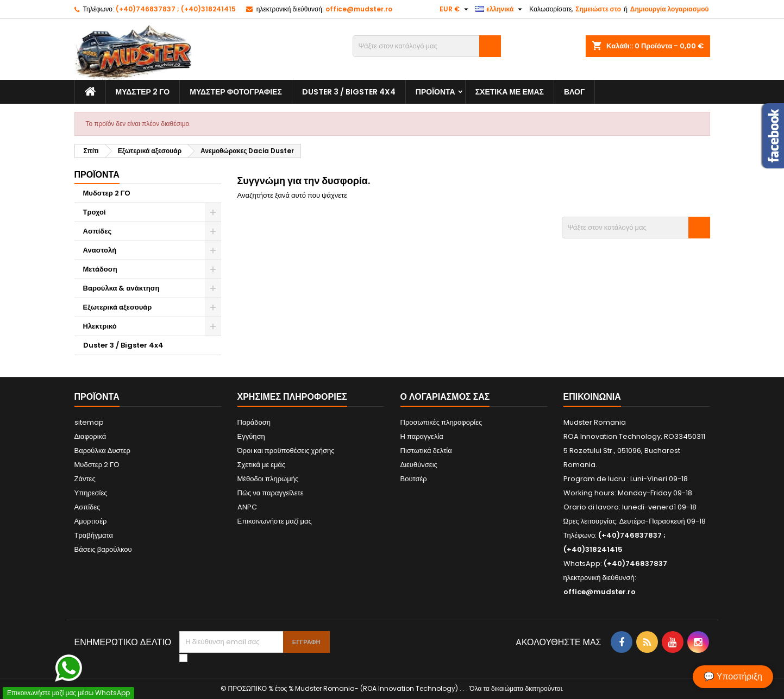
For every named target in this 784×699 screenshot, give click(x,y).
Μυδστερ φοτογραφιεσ (236, 92)
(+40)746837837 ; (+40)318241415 (176, 9)
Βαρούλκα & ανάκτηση (121, 288)
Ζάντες (85, 479)
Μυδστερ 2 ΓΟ (143, 92)
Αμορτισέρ (91, 521)
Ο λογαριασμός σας (445, 397)
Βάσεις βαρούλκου (103, 549)
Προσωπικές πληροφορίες (441, 422)
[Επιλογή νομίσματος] (455, 9)
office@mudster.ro (359, 9)
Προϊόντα (435, 92)
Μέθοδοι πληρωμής (268, 479)
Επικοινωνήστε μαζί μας (275, 521)
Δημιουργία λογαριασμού (670, 9)
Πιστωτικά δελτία (426, 451)
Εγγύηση (251, 436)
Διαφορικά (90, 436)
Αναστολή (100, 250)
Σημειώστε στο (598, 9)
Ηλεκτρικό (100, 326)
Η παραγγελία (422, 436)
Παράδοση (254, 422)
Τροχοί (95, 212)
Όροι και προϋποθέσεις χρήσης (286, 451)
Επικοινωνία (592, 397)
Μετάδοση (100, 269)
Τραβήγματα (94, 535)
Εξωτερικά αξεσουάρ (118, 307)
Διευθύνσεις (419, 465)
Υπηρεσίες (91, 493)
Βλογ (574, 92)
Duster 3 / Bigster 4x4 (349, 92)
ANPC (247, 507)
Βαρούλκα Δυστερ (102, 451)
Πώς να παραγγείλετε (271, 493)
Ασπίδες (98, 231)
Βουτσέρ (414, 479)
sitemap (89, 422)
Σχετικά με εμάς (510, 92)
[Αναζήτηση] (427, 46)
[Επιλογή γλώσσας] (500, 9)
